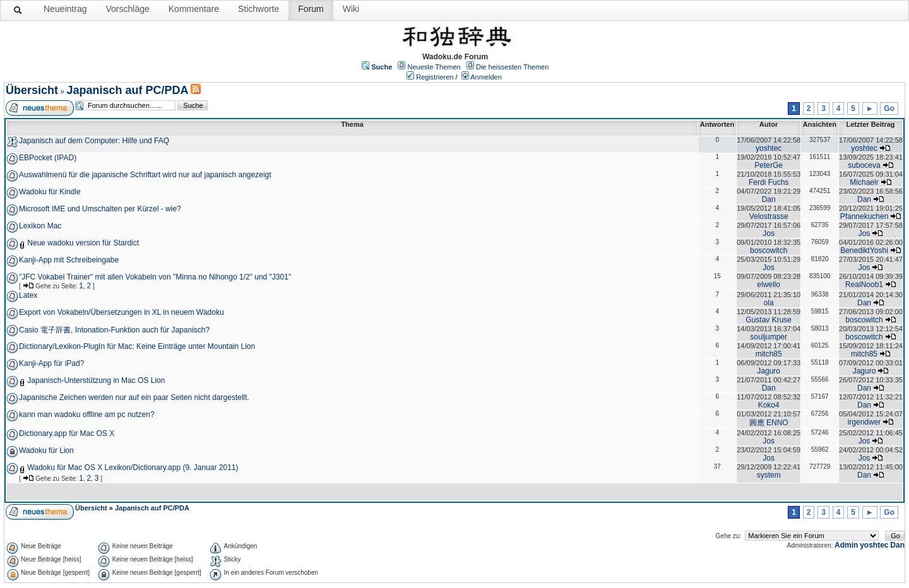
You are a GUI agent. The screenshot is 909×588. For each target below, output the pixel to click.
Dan (769, 199)
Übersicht (32, 90)
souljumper (769, 337)
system (769, 475)
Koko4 (769, 405)
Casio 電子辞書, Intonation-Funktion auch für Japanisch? (114, 330)
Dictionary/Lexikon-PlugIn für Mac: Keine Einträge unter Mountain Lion (137, 346)
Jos (769, 233)
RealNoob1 (864, 285)
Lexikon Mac (40, 226)
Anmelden (486, 77)
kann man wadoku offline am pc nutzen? (87, 415)
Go (889, 109)
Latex (28, 295)
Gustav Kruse (769, 320)
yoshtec (769, 148)
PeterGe (769, 165)
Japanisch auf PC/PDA (127, 90)
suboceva (864, 165)
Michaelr (864, 182)
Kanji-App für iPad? (51, 363)
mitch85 (769, 354)
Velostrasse (769, 216)
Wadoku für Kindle (50, 192)
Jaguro (769, 371)
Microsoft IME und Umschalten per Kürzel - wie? (100, 209)
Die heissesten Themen (512, 67)
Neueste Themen (434, 67)
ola (769, 303)
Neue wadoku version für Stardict (83, 243)
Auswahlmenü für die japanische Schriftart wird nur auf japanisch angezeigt (145, 175)
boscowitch (769, 250)
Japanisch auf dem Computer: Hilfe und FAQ (94, 141)
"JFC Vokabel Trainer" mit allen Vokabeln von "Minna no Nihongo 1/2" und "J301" (155, 277)
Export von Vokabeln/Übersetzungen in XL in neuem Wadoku (122, 312)
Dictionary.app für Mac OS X (67, 433)
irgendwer (864, 422)
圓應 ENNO (769, 423)
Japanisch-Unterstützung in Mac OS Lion (96, 380)
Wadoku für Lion (46, 450)
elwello (769, 285)
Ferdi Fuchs (769, 182)
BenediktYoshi (864, 250)
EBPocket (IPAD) (48, 158)
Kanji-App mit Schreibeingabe (69, 260)
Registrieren (435, 77)
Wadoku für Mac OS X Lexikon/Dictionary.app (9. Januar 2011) (133, 467)
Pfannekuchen (864, 216)
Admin (846, 545)
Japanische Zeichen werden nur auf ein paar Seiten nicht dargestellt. (134, 397)
